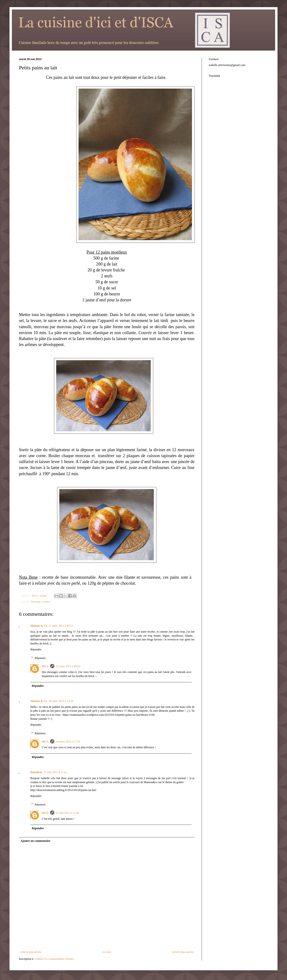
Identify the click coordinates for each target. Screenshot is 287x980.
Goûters (46, 601)
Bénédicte (36, 772)
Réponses (40, 658)
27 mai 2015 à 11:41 (55, 772)
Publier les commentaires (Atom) (55, 959)
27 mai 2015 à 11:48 (67, 813)
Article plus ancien (183, 952)
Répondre (36, 649)
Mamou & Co (39, 626)
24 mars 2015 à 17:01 (68, 742)
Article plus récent (31, 952)
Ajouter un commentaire (35, 841)
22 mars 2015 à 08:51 (61, 626)
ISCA (45, 666)
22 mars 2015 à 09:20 (68, 666)
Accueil (106, 952)
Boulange (36, 601)
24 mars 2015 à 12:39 (61, 701)
